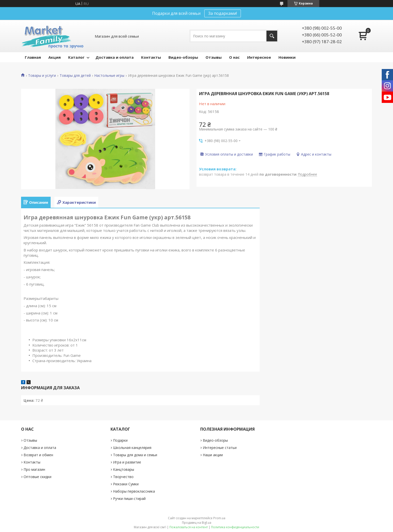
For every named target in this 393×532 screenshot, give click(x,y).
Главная (33, 57)
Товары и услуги (42, 76)
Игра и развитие (127, 462)
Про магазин (34, 469)
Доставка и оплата (115, 57)
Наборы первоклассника (134, 491)
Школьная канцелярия (132, 448)
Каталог (76, 57)
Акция (55, 57)
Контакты (151, 57)
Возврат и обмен (38, 455)
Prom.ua (219, 518)
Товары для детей (75, 76)
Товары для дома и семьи (135, 455)
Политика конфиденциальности (235, 527)
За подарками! (223, 13)
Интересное (259, 57)
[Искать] (272, 36)
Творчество (123, 477)
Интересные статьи (220, 448)
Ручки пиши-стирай (129, 498)
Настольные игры (109, 76)
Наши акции (213, 455)
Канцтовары (124, 469)
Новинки (287, 57)
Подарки (120, 440)
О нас (234, 57)
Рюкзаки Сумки (126, 484)
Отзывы (214, 57)
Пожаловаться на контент (189, 527)
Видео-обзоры (183, 57)
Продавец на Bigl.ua (197, 523)
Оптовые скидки (37, 477)
